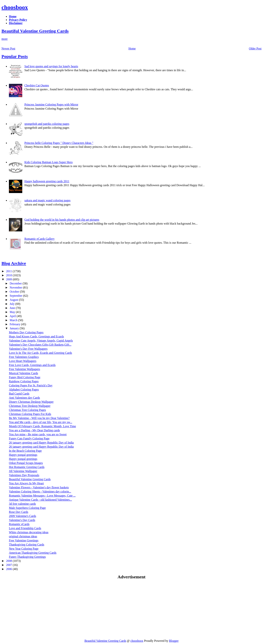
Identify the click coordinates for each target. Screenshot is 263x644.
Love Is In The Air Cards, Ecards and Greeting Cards (40, 353)
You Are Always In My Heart (26, 483)
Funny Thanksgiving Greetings (27, 557)
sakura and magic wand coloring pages (47, 200)
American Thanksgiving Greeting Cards (33, 553)
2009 (9, 279)
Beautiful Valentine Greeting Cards (35, 31)
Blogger (174, 641)
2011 (9, 271)
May (13, 312)
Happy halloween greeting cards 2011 (47, 181)
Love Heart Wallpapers (23, 361)
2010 (9, 275)
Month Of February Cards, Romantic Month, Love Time (42, 426)
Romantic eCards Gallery (39, 239)
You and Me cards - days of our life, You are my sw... (41, 422)
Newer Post (8, 48)
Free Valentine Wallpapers (24, 369)
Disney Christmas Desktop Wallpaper (31, 402)
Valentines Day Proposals (24, 475)
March (14, 320)
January (15, 328)
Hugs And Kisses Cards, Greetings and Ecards (36, 336)
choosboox (15, 7)
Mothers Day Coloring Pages (26, 332)
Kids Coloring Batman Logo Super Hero (48, 162)
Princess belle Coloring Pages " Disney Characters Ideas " (59, 143)
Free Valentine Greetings (24, 540)
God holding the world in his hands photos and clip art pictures (62, 220)
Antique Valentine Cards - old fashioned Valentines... (40, 500)
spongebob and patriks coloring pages (47, 124)
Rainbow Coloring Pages (24, 381)
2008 (9, 561)
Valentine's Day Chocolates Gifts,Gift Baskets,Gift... (40, 345)
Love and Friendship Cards (25, 528)
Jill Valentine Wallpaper (23, 471)
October (15, 292)
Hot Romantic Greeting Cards (27, 467)
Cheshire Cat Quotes (37, 85)
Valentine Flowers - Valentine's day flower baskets (39, 487)
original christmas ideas (23, 536)
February (15, 324)
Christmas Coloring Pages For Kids (30, 414)
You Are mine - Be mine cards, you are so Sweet (38, 434)
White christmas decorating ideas (29, 532)
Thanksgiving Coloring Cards (27, 545)
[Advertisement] (33, 609)
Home (132, 48)
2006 (9, 569)
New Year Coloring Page (24, 549)
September (16, 296)
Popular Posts (15, 56)
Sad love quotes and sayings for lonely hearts (51, 66)
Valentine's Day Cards (22, 520)
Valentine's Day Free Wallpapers (28, 349)
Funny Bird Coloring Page (25, 377)
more (5, 39)
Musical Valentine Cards (23, 373)
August (14, 300)
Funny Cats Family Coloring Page (29, 438)
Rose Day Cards (19, 512)
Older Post (255, 48)
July (13, 304)
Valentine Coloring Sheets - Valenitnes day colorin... (40, 491)
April (13, 316)
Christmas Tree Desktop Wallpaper (30, 406)
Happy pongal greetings (23, 455)
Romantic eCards (19, 524)
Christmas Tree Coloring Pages (27, 410)
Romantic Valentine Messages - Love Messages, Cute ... (42, 496)
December (16, 283)
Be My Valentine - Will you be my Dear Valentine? (39, 418)
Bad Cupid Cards (19, 394)
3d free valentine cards (22, 504)
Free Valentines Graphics (24, 357)
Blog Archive (14, 263)
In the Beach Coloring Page (25, 451)
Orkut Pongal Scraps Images (26, 463)
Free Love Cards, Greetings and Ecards (32, 365)
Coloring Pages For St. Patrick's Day (31, 385)
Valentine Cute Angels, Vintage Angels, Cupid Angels (41, 341)
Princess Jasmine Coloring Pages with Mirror (51, 104)
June (13, 308)
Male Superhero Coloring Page (27, 508)
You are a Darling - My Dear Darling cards (34, 430)
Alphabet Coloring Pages (24, 389)
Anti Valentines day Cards (24, 398)
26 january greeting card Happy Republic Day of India (41, 443)
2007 (9, 565)
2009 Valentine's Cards (23, 516)
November (16, 288)
